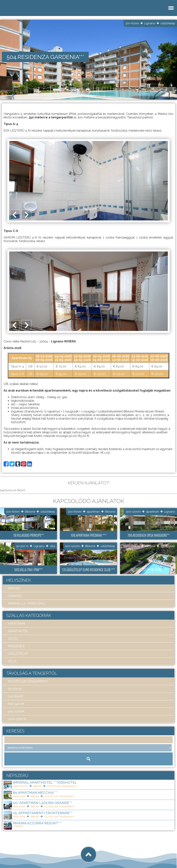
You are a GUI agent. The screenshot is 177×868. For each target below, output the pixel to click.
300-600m (132, 23)
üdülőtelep (168, 23)
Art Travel (29, 851)
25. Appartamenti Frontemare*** (43, 813)
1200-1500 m (132, 546)
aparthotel (18, 631)
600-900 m (16, 704)
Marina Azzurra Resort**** (37, 823)
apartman (93, 512)
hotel (13, 639)
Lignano (150, 23)
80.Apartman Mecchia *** (35, 793)
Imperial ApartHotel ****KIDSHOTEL (45, 782)
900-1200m (133, 512)
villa (52, 546)
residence (16, 646)
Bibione (30, 512)
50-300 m (22, 546)
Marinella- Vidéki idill (27, 603)
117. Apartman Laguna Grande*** (42, 803)
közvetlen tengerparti (28, 681)
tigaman (50, 851)
